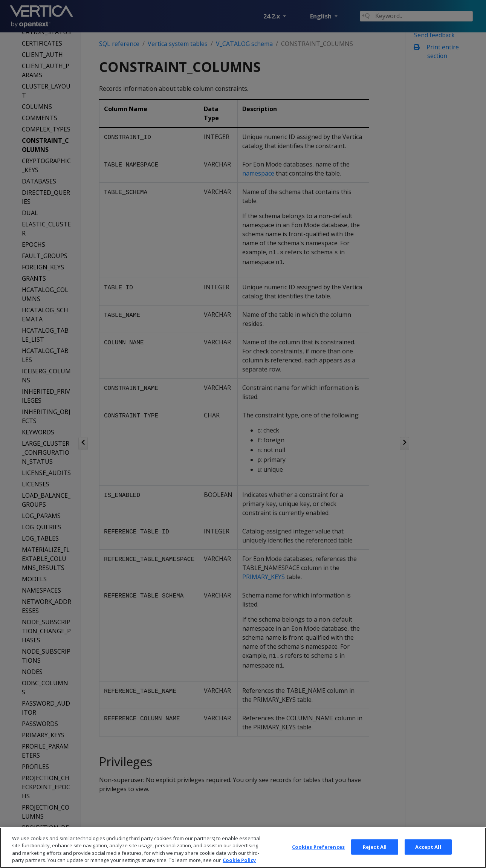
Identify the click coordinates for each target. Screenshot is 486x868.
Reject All (375, 857)
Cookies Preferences (318, 857)
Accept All (428, 857)
